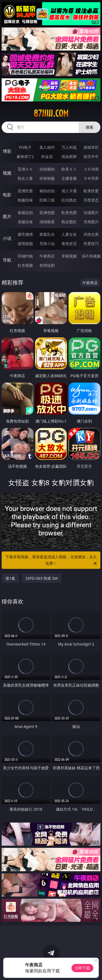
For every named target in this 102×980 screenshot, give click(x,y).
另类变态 (91, 200)
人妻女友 (69, 234)
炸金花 (47, 156)
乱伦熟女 (69, 200)
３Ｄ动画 (91, 169)
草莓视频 (69, 256)
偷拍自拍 (47, 191)
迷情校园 (25, 244)
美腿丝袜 (25, 222)
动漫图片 (91, 213)
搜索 (89, 127)
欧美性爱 (91, 191)
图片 (7, 216)
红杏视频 (25, 265)
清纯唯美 (47, 222)
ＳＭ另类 (91, 178)
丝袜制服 (47, 178)
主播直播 (69, 178)
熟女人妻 (25, 178)
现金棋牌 (69, 156)
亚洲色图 (47, 213)
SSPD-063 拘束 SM (42, 578)
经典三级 (47, 200)
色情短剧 (47, 265)
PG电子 (25, 147)
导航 (7, 260)
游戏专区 (91, 147)
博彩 (7, 151)
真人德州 (47, 147)
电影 (7, 195)
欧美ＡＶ (69, 169)
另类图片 (91, 222)
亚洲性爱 (25, 191)
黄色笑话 (69, 244)
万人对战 (69, 147)
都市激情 (25, 234)
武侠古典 (91, 234)
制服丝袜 (25, 200)
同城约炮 (25, 256)
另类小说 (47, 244)
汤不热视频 (91, 256)
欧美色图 (69, 213)
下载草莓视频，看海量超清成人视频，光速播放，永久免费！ (52, 560)
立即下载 (82, 968)
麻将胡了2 (25, 156)
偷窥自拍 (25, 213)
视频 (7, 173)
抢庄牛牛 (91, 156)
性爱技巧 (91, 244)
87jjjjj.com (51, 113)
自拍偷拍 (47, 169)
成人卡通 (69, 191)
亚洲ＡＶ (25, 169)
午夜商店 (47, 256)
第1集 (10, 578)
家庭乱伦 (47, 234)
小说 (7, 238)
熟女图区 (69, 222)
